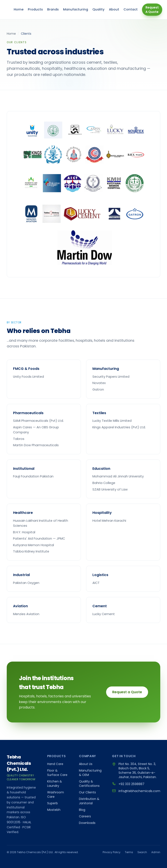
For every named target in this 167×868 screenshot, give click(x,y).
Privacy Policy (112, 852)
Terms (129, 852)
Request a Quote (127, 692)
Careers (85, 816)
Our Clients (87, 792)
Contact (131, 9)
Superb (53, 803)
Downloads (87, 823)
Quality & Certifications (89, 784)
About (114, 9)
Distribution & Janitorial (89, 801)
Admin (156, 852)
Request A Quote (152, 10)
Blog (82, 810)
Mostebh (54, 810)
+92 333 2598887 (131, 784)
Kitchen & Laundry (55, 784)
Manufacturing (76, 9)
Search (142, 852)
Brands (53, 9)
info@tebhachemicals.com (139, 791)
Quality (99, 9)
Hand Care (55, 764)
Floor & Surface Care (57, 773)
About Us (86, 764)
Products (35, 9)
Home (19, 9)
